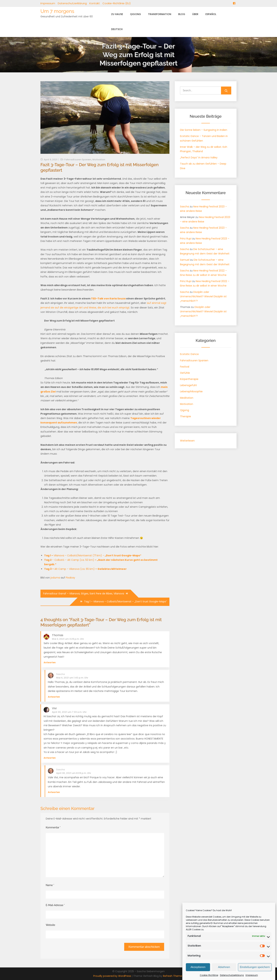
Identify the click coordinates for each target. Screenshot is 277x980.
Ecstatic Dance (189, 354)
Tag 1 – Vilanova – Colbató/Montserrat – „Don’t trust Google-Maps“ (125, 601)
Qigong (135, 14)
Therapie (185, 416)
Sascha (61, 674)
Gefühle (185, 373)
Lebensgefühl (188, 385)
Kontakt (95, 3)
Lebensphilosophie (191, 391)
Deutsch (117, 29)
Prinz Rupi (186, 239)
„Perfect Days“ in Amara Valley (199, 157)
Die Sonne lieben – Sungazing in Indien (204, 130)
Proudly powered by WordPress (113, 976)
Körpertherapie (189, 379)
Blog (182, 14)
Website (50, 925)
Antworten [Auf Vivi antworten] (50, 758)
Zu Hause (117, 14)
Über (195, 14)
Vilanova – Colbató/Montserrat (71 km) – (93, 555)
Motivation (99, 160)
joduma (55, 578)
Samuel (185, 260)
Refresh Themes (173, 976)
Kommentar (53, 827)
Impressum (48, 3)
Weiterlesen (187, 441)
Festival (185, 367)
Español (211, 14)
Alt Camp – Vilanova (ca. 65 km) (85, 569)
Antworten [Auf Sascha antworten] (54, 697)
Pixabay (70, 578)
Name (50, 885)
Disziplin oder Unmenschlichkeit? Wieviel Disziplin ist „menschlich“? (203, 296)
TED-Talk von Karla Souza (108, 299)
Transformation (160, 14)
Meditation (187, 398)
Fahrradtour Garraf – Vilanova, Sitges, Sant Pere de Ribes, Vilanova (84, 594)
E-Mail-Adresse (55, 905)
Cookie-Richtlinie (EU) (117, 3)
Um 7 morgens (57, 11)
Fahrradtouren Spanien (78, 160)
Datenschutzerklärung (72, 3)
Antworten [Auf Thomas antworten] (50, 662)
